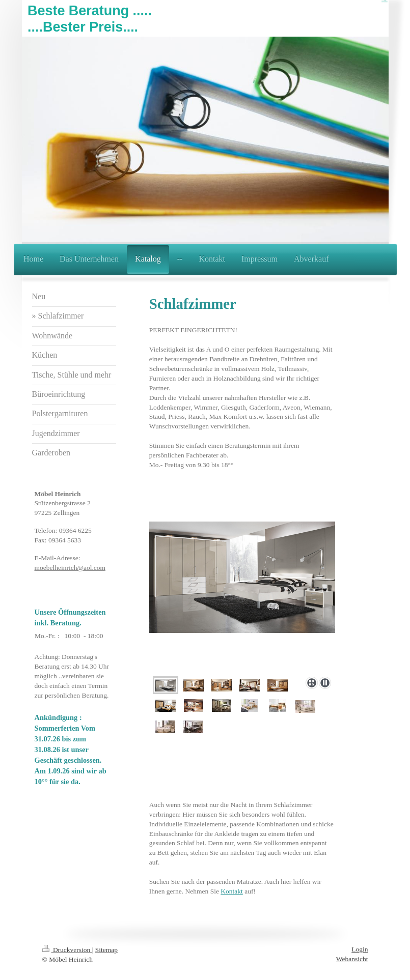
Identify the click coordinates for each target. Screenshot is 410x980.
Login (360, 949)
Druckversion (67, 950)
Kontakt (232, 891)
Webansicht (352, 959)
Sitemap (106, 950)
